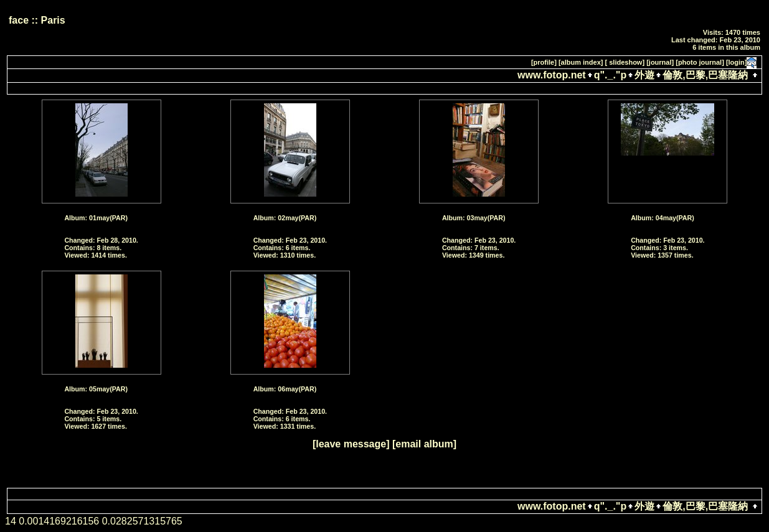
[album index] (581, 62)
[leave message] (351, 444)
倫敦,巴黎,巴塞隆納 (705, 75)
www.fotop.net (552, 75)
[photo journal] (700, 62)
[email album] (424, 444)
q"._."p (611, 75)
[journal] (660, 62)
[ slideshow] (625, 62)
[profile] (544, 62)
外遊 (644, 75)
